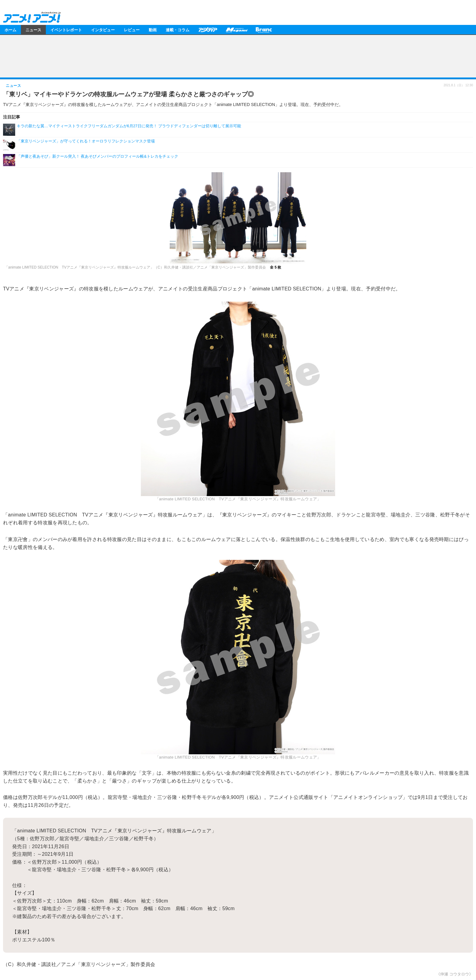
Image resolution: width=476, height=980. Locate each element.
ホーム (10, 30)
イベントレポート (66, 30)
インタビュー (103, 30)
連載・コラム (178, 30)
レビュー (132, 30)
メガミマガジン (236, 30)
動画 (153, 30)
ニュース (33, 30)
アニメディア (208, 30)
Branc (264, 30)
